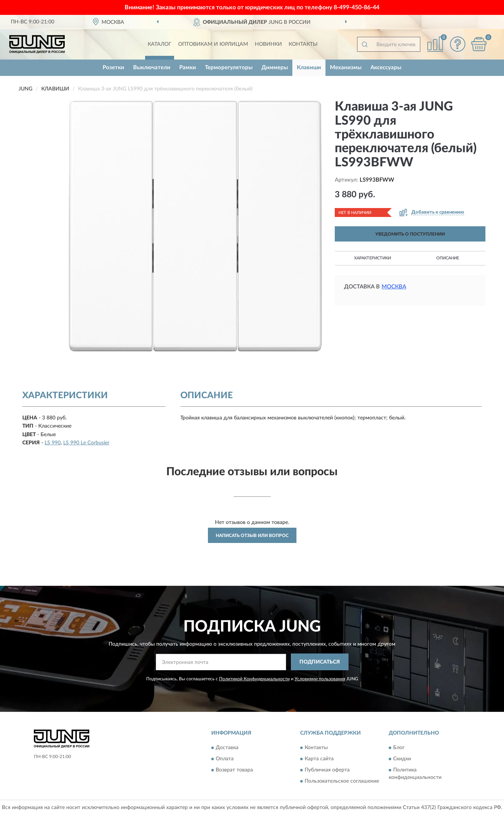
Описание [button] (448, 258)
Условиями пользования (320, 679)
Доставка (227, 748)
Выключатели (152, 68)
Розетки (113, 68)
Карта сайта (319, 759)
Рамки (188, 68)
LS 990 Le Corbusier (86, 443)
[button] (458, 44)
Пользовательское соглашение (342, 781)
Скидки (402, 759)
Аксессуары (386, 68)
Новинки (268, 44)
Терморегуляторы (229, 68)
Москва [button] (394, 287)
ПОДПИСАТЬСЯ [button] (320, 662)
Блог (399, 748)
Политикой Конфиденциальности (254, 679)
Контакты (303, 44)
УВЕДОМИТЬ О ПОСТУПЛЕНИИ (410, 234)
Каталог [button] (160, 44)
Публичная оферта (327, 770)
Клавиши (309, 68)
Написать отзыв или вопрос (252, 536)
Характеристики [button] (373, 258)
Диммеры (275, 68)
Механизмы (346, 68)
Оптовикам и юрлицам (213, 44)
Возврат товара (234, 770)
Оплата (225, 759)
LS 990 (53, 443)
